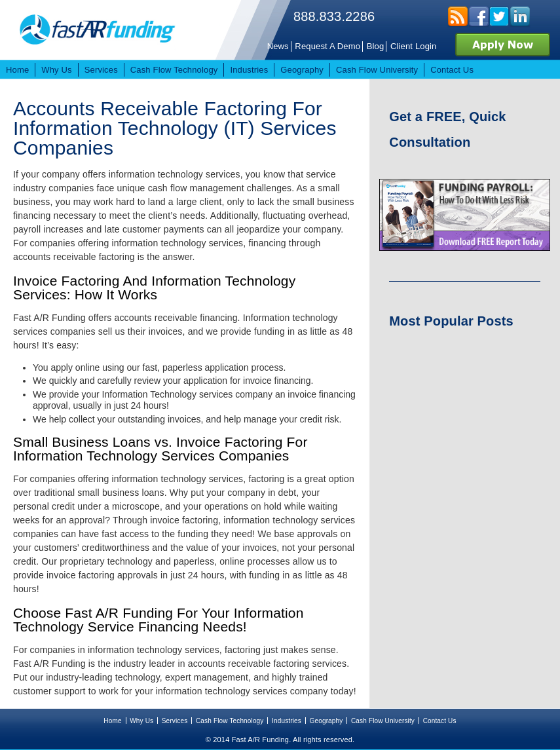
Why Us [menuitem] (56, 70)
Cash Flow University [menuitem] (377, 70)
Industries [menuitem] (249, 70)
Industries (287, 721)
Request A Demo (327, 46)
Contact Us (440, 721)
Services (175, 721)
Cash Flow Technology (230, 721)
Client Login (414, 46)
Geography (327, 721)
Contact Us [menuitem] (452, 70)
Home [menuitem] (17, 70)
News (278, 46)
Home (112, 721)
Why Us (141, 721)
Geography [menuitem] (302, 70)
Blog (376, 46)
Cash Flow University (383, 721)
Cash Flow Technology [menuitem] (174, 70)
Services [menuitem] (101, 70)
